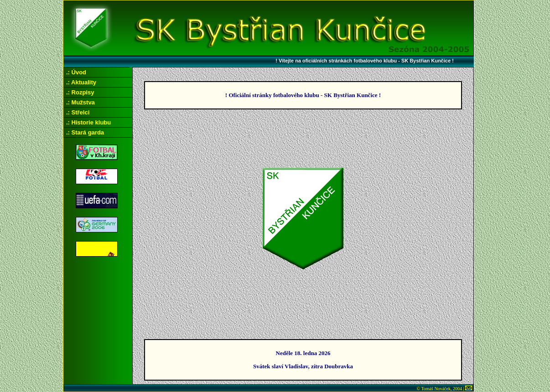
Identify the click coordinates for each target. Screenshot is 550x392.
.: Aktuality (81, 82)
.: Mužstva (80, 102)
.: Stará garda (85, 132)
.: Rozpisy (80, 92)
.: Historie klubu (88, 122)
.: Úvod (76, 72)
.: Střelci (78, 112)
